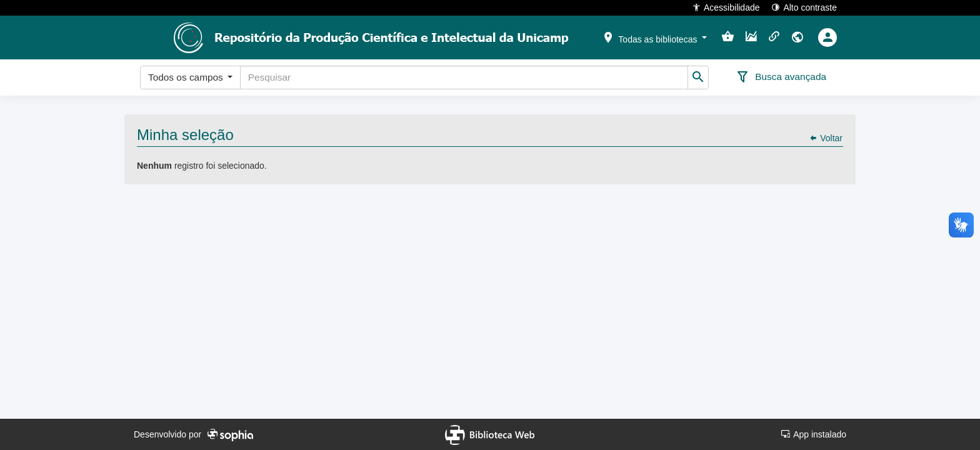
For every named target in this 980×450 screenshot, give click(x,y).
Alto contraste (804, 7)
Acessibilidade (726, 7)
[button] (654, 37)
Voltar (826, 138)
